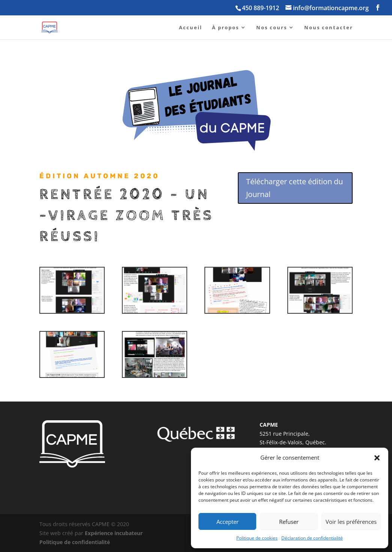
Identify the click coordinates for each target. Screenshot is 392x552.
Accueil (191, 28)
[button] (377, 458)
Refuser (289, 522)
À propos (225, 28)
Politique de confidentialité (75, 542)
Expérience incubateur (114, 533)
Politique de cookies (257, 538)
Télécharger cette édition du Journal (294, 188)
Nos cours (272, 28)
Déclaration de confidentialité (312, 538)
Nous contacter (329, 28)
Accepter (228, 522)
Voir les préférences (351, 522)
